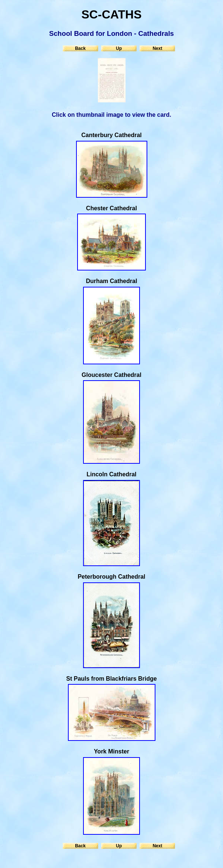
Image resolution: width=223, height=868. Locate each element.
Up (119, 48)
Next (157, 48)
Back (80, 48)
